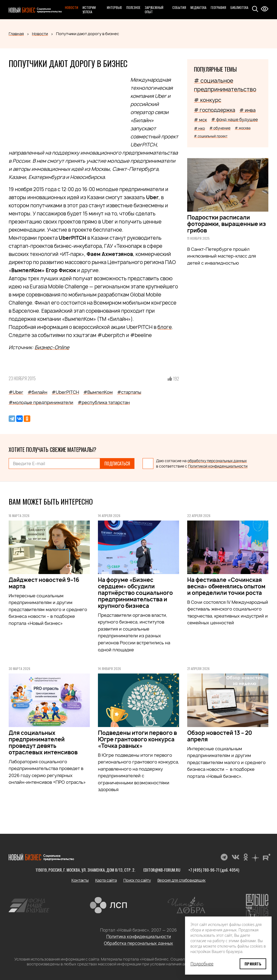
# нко (199, 128)
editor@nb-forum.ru (162, 870)
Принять (253, 964)
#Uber (16, 392)
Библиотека (239, 7)
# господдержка (215, 110)
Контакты (80, 880)
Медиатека (198, 7)
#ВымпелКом (98, 392)
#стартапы (129, 392)
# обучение (220, 128)
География (218, 7)
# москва (243, 128)
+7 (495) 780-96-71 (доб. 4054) (214, 870)
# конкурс (208, 100)
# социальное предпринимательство (225, 85)
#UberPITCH (65, 392)
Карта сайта (106, 880)
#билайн (37, 392)
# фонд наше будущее (235, 120)
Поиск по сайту (137, 880)
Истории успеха (89, 10)
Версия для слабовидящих (182, 880)
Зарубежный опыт (154, 10)
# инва (248, 110)
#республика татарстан (104, 402)
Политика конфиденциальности (139, 937)
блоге (165, 327)
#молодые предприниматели (41, 402)
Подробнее (202, 964)
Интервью (114, 7)
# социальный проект (211, 136)
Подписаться (117, 464)
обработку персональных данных (217, 461)
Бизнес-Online (52, 347)
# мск (200, 120)
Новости (72, 7)
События (179, 7)
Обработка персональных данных (138, 943)
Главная (16, 34)
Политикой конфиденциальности (218, 466)
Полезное (133, 7)
